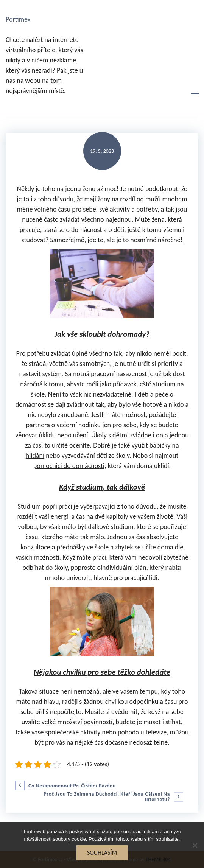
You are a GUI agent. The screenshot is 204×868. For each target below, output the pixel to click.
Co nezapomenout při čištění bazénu (72, 786)
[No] (195, 845)
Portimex (18, 19)
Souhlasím (102, 853)
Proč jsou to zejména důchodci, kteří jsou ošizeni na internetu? (107, 797)
